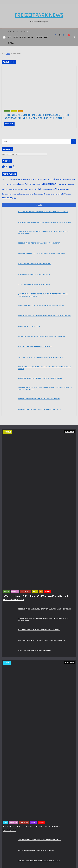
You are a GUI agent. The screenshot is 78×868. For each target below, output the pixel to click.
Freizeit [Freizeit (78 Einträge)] (40, 184)
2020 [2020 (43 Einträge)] (14, 180)
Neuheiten (33, 822)
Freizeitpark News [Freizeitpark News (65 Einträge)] (63, 184)
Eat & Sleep (7, 111)
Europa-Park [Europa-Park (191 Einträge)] (23, 184)
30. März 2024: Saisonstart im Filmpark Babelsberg (34, 274)
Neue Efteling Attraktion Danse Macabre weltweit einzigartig (39, 399)
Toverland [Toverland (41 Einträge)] (69, 194)
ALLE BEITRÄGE (70, 432)
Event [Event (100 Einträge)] (31, 184)
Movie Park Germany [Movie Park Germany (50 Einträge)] (29, 190)
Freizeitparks (42, 37)
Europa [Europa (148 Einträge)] (15, 184)
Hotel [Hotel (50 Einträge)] (16, 190)
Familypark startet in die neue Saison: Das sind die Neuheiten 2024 (39, 409)
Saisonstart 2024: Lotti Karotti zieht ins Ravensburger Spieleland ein (41, 305)
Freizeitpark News (39, 15)
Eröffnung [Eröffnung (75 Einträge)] (9, 184)
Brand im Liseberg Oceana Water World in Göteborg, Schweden (39, 861)
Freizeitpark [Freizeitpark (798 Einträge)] (50, 184)
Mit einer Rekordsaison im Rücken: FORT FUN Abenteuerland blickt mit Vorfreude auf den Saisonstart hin (45, 389)
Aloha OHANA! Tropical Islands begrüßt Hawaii (34, 285)
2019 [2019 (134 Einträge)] (10, 179)
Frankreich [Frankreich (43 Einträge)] (35, 184)
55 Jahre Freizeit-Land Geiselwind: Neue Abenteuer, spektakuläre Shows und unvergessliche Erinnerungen (43, 295)
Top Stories (13, 31)
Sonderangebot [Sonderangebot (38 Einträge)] (40, 194)
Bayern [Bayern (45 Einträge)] (33, 180)
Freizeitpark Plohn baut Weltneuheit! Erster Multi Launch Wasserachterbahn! (44, 222)
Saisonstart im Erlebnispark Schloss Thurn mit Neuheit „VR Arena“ (40, 378)
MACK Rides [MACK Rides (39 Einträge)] (20, 190)
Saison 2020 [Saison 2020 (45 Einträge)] (30, 194)
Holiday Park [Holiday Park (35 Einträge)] (11, 190)
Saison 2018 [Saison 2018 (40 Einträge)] (16, 194)
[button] (27, 31)
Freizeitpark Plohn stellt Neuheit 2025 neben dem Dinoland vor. (39, 243)
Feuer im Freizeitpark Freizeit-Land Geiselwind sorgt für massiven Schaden (43, 212)
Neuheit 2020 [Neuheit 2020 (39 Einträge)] (51, 190)
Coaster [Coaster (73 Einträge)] (37, 180)
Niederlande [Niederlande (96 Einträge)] (65, 189)
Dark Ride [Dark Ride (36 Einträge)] (42, 180)
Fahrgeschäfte (15, 591)
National (14, 111)
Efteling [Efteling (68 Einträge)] (66, 180)
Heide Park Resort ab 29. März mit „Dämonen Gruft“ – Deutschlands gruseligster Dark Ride (44, 368)
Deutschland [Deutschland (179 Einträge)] (49, 179)
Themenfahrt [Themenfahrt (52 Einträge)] (58, 194)
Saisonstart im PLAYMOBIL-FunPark (29, 326)
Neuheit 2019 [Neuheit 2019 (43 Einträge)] (45, 190)
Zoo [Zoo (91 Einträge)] (15, 198)
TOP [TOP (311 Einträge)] (64, 194)
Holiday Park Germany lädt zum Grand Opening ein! (35, 347)
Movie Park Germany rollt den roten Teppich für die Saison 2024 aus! (40, 357)
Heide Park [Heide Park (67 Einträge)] (5, 189)
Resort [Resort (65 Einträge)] (11, 194)
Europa (5, 822)
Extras (11, 43)
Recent (39, 205)
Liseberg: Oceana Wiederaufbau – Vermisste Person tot (36, 850)
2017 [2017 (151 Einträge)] (3, 179)
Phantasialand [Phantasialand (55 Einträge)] (5, 194)
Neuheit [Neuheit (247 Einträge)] (38, 189)
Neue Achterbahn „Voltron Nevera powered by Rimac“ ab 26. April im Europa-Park (44, 316)
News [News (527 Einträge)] (58, 189)
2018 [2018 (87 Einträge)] (7, 180)
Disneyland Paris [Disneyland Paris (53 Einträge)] (59, 180)
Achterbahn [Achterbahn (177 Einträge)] (20, 179)
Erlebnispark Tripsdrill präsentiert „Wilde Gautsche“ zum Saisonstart (41, 337)
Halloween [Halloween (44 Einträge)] (71, 184)
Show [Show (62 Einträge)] (35, 194)
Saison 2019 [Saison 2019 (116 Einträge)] (23, 194)
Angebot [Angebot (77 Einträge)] (28, 180)
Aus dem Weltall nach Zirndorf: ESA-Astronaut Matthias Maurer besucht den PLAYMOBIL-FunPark (44, 233)
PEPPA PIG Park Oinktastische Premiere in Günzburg (34, 264)
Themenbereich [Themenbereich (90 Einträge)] (49, 194)
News (24, 31)
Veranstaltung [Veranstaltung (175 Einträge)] (8, 198)
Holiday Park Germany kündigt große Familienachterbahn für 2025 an (41, 254)
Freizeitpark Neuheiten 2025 (20, 37)
